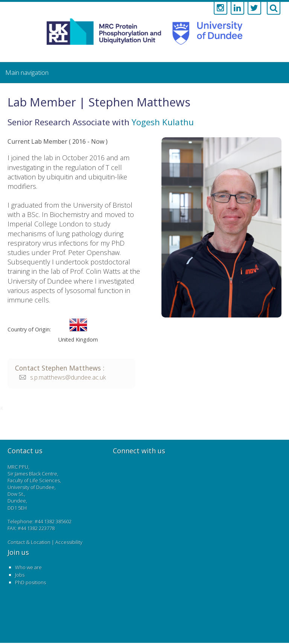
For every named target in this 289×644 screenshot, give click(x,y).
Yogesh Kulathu (163, 122)
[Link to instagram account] (221, 8)
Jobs (20, 575)
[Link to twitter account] (254, 8)
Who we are (28, 567)
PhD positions (30, 582)
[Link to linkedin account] (237, 8)
